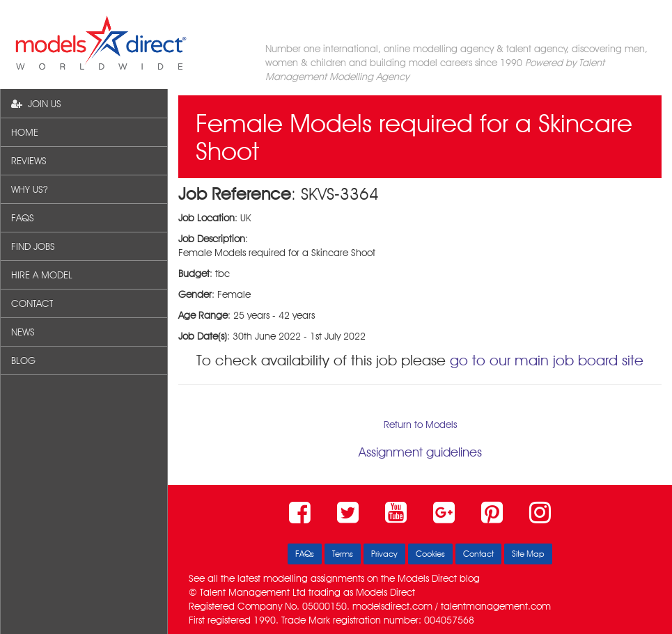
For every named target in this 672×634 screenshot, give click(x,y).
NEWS (23, 332)
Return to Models (420, 425)
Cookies (430, 554)
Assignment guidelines (420, 452)
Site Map (528, 554)
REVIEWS (29, 161)
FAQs (305, 554)
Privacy (384, 554)
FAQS (23, 218)
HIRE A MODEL (42, 275)
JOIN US (36, 104)
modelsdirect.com (392, 606)
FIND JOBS (33, 246)
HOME (25, 132)
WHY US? (29, 189)
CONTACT (32, 303)
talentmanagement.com (496, 606)
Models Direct (427, 578)
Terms (343, 554)
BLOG (23, 360)
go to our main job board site (547, 360)
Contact (478, 554)
